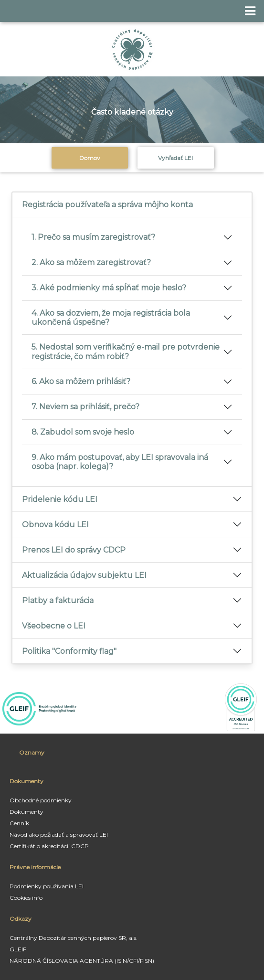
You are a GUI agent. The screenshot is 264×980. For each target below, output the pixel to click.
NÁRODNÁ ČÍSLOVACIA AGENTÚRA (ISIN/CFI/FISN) (82, 961)
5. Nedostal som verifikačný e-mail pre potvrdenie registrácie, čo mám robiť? (126, 352)
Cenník (19, 823)
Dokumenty (26, 812)
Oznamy (32, 752)
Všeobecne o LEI (54, 626)
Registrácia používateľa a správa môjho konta (107, 205)
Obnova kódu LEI (55, 525)
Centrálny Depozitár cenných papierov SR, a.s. (74, 938)
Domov (90, 158)
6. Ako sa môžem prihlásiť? (81, 381)
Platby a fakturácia (58, 601)
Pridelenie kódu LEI (60, 499)
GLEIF (18, 949)
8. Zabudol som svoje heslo (83, 432)
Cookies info (26, 898)
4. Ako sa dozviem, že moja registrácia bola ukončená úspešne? (111, 318)
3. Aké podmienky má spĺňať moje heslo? (109, 288)
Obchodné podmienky (41, 800)
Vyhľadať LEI (175, 158)
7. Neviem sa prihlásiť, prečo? (85, 407)
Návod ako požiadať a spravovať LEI (59, 835)
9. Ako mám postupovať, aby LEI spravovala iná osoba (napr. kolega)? (120, 462)
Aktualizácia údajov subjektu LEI (84, 575)
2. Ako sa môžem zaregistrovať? (91, 262)
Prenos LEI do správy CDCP (74, 550)
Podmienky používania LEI (47, 886)
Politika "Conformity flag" (69, 651)
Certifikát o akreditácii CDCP (49, 846)
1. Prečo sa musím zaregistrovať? (93, 237)
